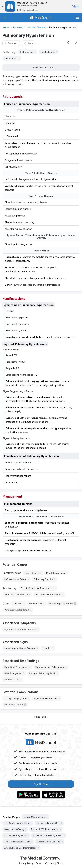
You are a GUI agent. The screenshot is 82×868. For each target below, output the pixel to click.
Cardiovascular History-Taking (48, 835)
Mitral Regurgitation (56, 573)
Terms (39, 863)
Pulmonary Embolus (43, 579)
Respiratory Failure (14, 705)
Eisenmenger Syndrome (61, 604)
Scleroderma (35, 604)
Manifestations (48, 52)
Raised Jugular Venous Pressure (20, 648)
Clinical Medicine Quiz (34, 817)
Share (28, 43)
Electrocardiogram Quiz (48, 823)
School (43, 18)
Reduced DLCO (12, 680)
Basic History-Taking (14, 829)
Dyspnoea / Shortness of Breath (20, 629)
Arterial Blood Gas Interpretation (20, 848)
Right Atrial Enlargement (16, 667)
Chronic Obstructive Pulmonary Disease (39, 588)
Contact (50, 863)
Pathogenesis (27, 52)
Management (11, 58)
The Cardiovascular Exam (17, 823)
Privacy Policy (26, 863)
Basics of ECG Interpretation (45, 829)
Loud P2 (47, 648)
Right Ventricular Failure (46, 698)
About (60, 863)
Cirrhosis (18, 604)
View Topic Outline (41, 67)
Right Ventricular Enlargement (50, 667)
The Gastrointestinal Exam (17, 842)
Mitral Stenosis (32, 573)
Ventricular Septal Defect (17, 610)
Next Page (40, 717)
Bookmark (11, 43)
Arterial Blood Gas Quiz (49, 842)
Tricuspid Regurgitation (16, 698)
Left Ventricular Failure (15, 579)
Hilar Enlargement (13, 673)
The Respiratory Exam (15, 835)
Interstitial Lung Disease (16, 595)
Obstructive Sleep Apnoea (48, 595)
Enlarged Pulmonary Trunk (42, 673)
